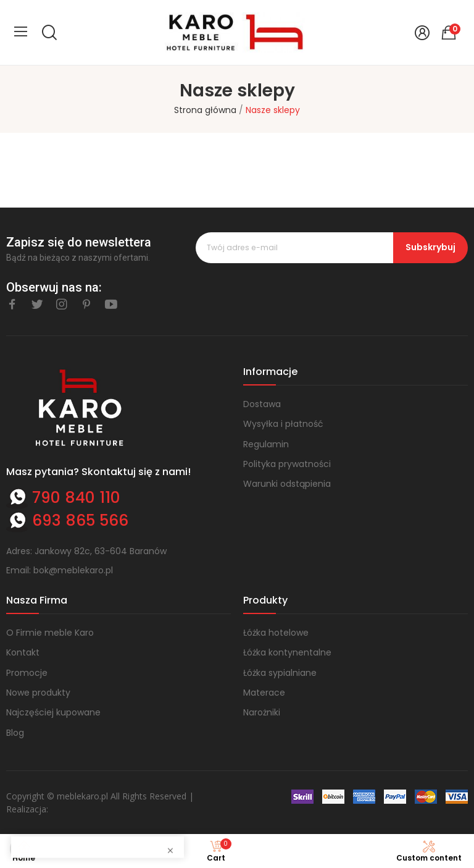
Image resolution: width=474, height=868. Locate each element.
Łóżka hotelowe (276, 633)
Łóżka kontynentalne (287, 652)
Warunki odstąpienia (287, 484)
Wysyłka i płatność (283, 424)
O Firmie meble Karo (50, 633)
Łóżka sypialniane (280, 673)
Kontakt (23, 652)
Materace (264, 693)
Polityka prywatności (287, 464)
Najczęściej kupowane (53, 712)
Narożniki (262, 712)
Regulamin (266, 444)
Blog (15, 733)
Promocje (27, 673)
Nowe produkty (38, 693)
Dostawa (262, 404)
